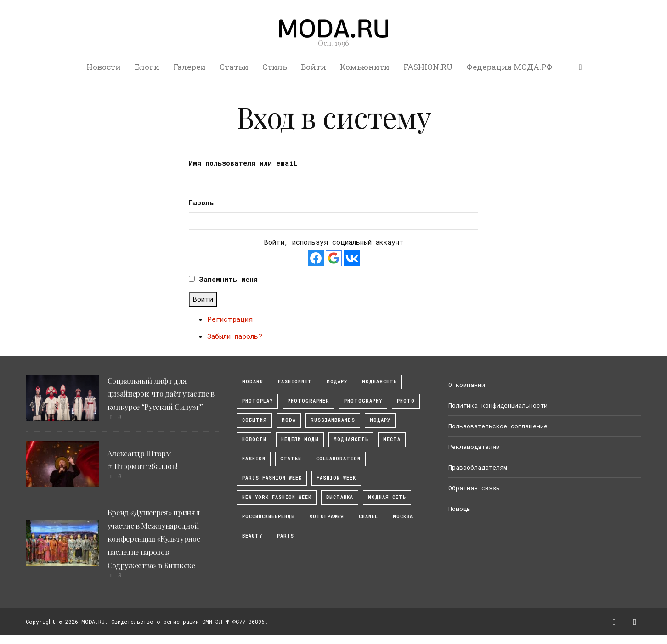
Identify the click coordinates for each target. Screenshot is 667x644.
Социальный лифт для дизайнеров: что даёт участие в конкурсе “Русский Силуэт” (161, 394)
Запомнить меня (228, 279)
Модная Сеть (387, 497)
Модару (380, 420)
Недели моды (300, 440)
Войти (314, 67)
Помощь (459, 509)
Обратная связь (474, 488)
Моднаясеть (351, 440)
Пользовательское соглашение (498, 426)
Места (392, 440)
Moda (289, 420)
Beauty (252, 536)
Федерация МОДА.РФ (509, 67)
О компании (467, 385)
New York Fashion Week (277, 497)
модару (337, 382)
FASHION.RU (428, 67)
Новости (104, 67)
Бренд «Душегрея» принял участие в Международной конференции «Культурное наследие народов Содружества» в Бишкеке (154, 539)
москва (403, 517)
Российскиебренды (268, 517)
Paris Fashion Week (272, 478)
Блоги (147, 67)
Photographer (308, 401)
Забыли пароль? (235, 336)
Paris (285, 536)
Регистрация (230, 319)
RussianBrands (333, 420)
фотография (327, 517)
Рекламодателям (474, 447)
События (254, 420)
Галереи (189, 67)
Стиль (275, 67)
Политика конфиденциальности (498, 405)
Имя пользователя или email (243, 163)
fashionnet (295, 382)
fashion (254, 459)
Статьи (234, 67)
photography (363, 401)
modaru (253, 382)
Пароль (201, 202)
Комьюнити (365, 67)
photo (406, 401)
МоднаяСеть (379, 382)
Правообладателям (478, 467)
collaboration (338, 459)
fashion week (336, 478)
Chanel (368, 517)
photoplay (257, 401)
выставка (340, 497)
